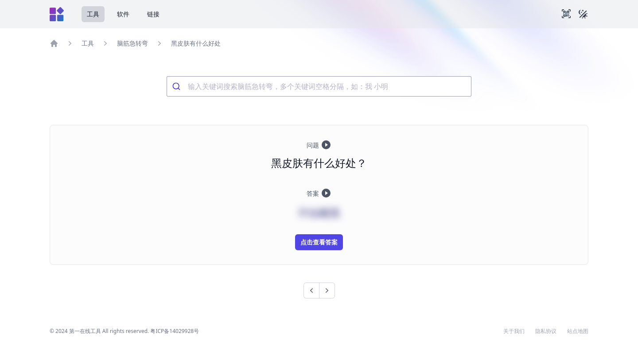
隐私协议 (546, 331)
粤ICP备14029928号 (175, 331)
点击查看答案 (319, 242)
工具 (93, 14)
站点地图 (578, 331)
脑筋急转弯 (132, 43)
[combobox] (319, 86)
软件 (123, 14)
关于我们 (514, 331)
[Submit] (177, 86)
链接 (153, 14)
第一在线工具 (85, 331)
